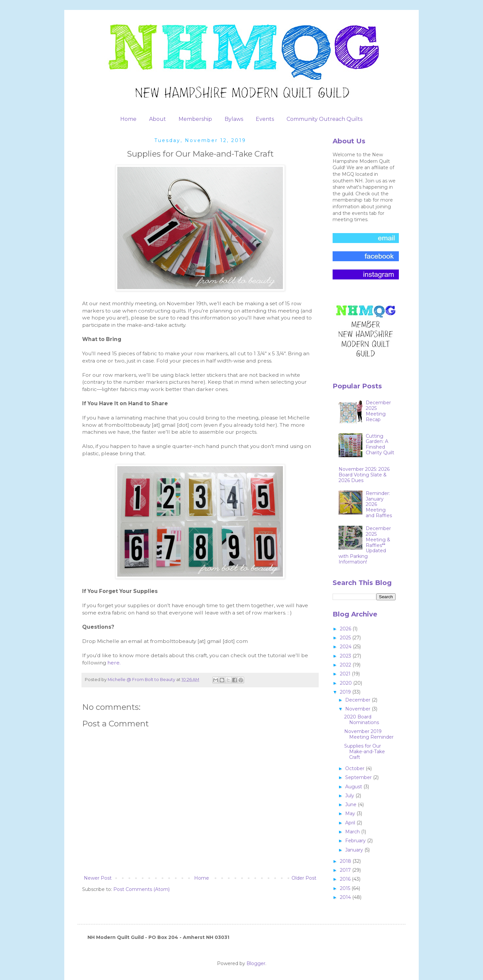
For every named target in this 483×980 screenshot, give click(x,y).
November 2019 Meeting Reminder (369, 734)
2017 (346, 870)
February (356, 841)
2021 (346, 674)
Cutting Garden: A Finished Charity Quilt (380, 444)
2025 (346, 638)
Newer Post (98, 878)
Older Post (304, 878)
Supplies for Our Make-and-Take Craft (365, 752)
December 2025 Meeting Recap (378, 411)
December (358, 700)
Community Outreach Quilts (324, 119)
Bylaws (234, 119)
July (350, 796)
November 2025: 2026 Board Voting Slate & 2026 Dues (364, 475)
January (355, 850)
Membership (195, 119)
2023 (346, 656)
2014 (346, 897)
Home (128, 119)
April (351, 823)
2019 (346, 692)
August (354, 787)
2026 (346, 629)
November (358, 709)
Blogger (256, 963)
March (353, 832)
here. (114, 663)
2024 (346, 647)
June (351, 805)
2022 (346, 665)
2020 (347, 683)
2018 (346, 861)
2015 (346, 888)
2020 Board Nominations (362, 720)
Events (265, 119)
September (359, 777)
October (355, 768)
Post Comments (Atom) (141, 889)
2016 (346, 879)
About (158, 119)
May (351, 813)
